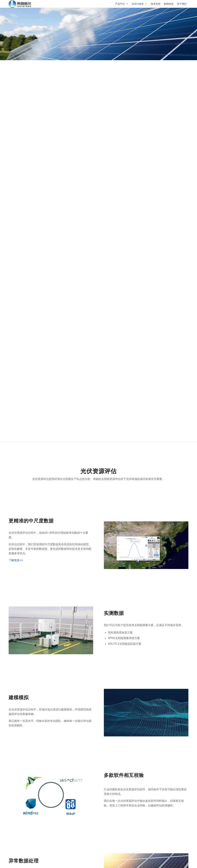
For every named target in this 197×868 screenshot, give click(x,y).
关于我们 (182, 4)
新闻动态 (169, 4)
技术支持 (156, 4)
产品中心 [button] (122, 4)
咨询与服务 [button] (140, 4)
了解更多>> (16, 560)
